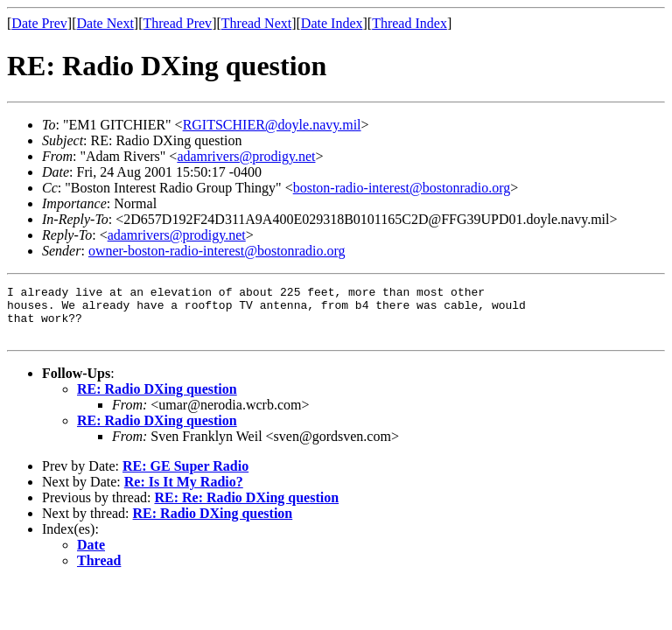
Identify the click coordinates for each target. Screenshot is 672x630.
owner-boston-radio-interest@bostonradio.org (217, 251)
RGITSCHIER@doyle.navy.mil (272, 125)
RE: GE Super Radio (185, 476)
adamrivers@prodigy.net (246, 156)
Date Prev (39, 23)
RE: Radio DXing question (157, 399)
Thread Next (256, 23)
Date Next (105, 23)
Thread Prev (177, 23)
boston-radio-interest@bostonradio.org (402, 188)
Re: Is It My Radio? (184, 492)
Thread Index (409, 23)
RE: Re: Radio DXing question (246, 508)
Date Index (332, 23)
